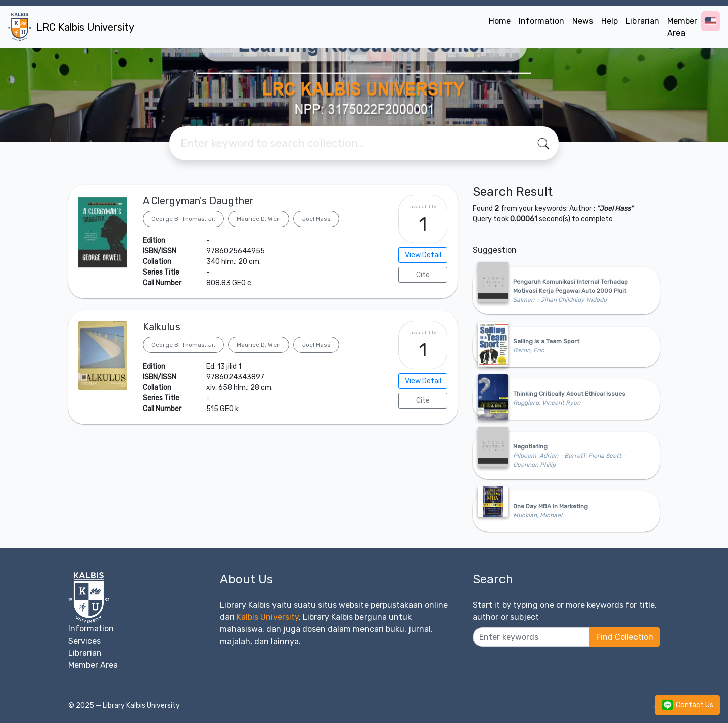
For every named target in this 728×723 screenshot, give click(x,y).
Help (609, 21)
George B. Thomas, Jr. (183, 219)
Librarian (643, 21)
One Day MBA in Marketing (551, 506)
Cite (423, 275)
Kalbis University (268, 617)
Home (500, 21)
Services (84, 641)
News (583, 21)
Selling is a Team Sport (546, 341)
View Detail (423, 255)
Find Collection (625, 637)
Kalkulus (162, 327)
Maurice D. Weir (259, 219)
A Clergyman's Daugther (198, 201)
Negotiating (530, 446)
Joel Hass (316, 219)
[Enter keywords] (531, 637)
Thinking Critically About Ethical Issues (569, 394)
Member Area (682, 27)
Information (541, 21)
